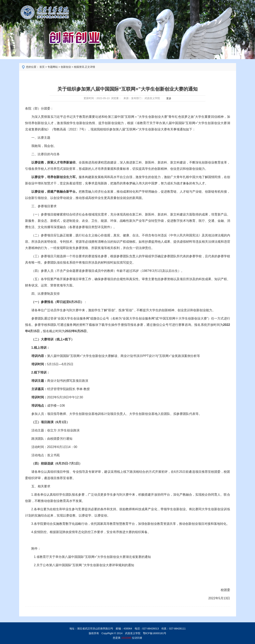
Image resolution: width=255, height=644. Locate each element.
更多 (168, 98)
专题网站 (53, 67)
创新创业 (66, 67)
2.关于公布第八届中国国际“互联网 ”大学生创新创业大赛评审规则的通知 (84, 565)
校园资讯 (79, 67)
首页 (42, 67)
